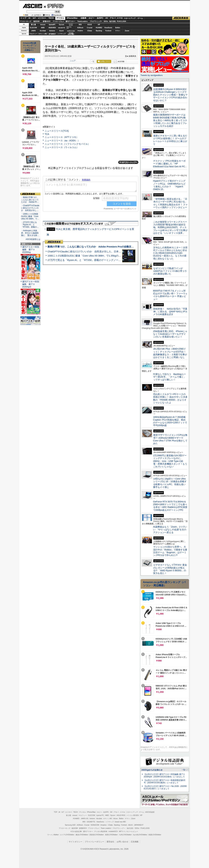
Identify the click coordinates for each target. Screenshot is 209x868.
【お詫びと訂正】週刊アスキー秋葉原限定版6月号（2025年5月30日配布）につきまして (165, 781)
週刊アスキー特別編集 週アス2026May (31, 250)
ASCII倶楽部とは (33, 239)
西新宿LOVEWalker (97, 835)
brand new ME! (120, 822)
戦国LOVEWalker (155, 835)
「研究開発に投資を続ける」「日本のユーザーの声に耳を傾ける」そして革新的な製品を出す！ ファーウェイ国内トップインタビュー (170, 203)
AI (29, 18)
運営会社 (110, 842)
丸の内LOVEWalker (140, 835)
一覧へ (184, 770)
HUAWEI (99, 28)
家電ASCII (47, 21)
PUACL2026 (121, 21)
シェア (73, 61)
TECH (51, 18)
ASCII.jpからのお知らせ (152, 770)
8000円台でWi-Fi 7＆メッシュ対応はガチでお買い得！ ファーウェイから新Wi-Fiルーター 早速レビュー (170, 295)
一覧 (93, 61)
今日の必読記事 (76, 831)
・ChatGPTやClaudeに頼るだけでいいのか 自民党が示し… (30, 208)
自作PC (100, 18)
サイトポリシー (76, 842)
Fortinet (108, 31)
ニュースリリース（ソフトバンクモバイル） (67, 144)
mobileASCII (113, 831)
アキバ (113, 18)
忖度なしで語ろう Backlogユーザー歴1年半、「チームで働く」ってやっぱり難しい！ (170, 377)
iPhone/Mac (72, 18)
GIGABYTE (61, 28)
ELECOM (33, 28)
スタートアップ (130, 18)
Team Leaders (106, 828)
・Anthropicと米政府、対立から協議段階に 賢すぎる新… (30, 233)
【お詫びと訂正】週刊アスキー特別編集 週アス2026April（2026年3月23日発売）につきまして (164, 775)
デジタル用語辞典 (101, 831)
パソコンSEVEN (71, 24)
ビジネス (42, 18)
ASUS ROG (52, 28)
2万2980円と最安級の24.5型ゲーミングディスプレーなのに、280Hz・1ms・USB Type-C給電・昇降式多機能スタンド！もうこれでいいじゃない (170, 461)
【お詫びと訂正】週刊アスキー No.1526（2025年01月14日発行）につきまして (165, 787)
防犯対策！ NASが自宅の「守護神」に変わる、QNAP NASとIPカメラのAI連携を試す (170, 312)
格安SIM (36, 21)
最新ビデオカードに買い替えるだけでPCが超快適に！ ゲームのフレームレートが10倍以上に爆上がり (170, 140)
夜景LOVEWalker (111, 835)
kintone (52, 31)
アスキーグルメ (58, 21)
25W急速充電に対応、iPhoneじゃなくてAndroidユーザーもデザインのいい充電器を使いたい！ (170, 334)
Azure (61, 31)
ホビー (92, 18)
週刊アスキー (70, 21)
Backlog (99, 31)
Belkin (118, 28)
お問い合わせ (122, 842)
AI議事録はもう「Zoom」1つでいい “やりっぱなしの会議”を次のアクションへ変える (170, 530)
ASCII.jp (32, 6)
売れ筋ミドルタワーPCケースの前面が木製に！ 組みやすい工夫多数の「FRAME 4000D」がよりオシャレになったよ (170, 398)
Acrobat (43, 31)
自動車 (83, 18)
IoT (34, 18)
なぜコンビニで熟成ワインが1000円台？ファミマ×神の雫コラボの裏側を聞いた (170, 271)
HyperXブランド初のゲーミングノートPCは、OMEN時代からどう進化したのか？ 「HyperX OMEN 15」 (169, 185)
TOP (56, 812)
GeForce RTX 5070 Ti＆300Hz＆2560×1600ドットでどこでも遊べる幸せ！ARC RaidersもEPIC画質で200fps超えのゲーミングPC (170, 506)
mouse (43, 25)
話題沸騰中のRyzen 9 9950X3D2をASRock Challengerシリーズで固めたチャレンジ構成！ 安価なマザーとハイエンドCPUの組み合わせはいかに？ (170, 95)
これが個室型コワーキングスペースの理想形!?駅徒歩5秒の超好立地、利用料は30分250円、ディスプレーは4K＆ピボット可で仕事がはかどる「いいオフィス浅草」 (170, 227)
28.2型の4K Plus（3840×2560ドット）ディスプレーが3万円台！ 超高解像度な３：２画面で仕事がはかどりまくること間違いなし (170, 353)
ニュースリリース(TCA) (57, 131)
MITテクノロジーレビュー (129, 831)
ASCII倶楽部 (181, 18)
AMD (43, 28)
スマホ (120, 18)
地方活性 (112, 21)
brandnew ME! (71, 34)
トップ (23, 18)
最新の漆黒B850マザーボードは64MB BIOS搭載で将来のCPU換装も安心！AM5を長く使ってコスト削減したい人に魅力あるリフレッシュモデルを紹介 (170, 120)
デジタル (54, 6)
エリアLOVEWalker (67, 835)
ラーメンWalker (53, 835)
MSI (80, 25)
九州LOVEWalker (125, 835)
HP (99, 25)
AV (107, 18)
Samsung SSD (70, 825)
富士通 (33, 25)
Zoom (127, 31)
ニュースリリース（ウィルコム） (62, 147)
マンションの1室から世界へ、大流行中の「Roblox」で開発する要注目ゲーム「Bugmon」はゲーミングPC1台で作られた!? (170, 551)
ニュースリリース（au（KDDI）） (62, 141)
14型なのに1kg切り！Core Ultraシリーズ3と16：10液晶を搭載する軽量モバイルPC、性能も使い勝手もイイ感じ (170, 483)
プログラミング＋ (119, 828)
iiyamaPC (52, 25)
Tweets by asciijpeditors (152, 75)
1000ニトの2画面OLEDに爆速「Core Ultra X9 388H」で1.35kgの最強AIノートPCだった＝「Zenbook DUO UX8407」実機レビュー (119, 256)
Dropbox (80, 31)
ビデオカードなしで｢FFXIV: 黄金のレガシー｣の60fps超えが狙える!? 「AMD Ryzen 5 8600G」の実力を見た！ (170, 569)
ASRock (80, 28)
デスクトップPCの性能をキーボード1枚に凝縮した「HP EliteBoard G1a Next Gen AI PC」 (170, 164)
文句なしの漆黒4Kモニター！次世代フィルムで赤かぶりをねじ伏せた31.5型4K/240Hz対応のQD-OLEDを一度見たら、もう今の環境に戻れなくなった (170, 253)
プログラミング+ (96, 21)
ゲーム (140, 18)
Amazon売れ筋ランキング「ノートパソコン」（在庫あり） (30, 47)
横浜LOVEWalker (82, 835)
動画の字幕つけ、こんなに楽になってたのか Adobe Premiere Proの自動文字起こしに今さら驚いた (103, 247)
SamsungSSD (69, 28)
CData (90, 31)
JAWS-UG (85, 819)
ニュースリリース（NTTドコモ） (62, 137)
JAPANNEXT (52, 34)
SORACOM (95, 825)
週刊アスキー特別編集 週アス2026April (31, 284)
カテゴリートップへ (128, 162)
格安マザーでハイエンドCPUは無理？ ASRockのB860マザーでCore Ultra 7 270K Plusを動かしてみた (170, 439)
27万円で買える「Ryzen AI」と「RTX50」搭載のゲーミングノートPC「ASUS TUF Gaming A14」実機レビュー (109, 260)
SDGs (106, 21)
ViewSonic (108, 28)
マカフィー (33, 34)
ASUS (90, 25)
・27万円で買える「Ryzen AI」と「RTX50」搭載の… (30, 225)
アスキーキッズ (25, 21)
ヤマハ (118, 31)
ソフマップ (61, 34)
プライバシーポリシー (94, 842)
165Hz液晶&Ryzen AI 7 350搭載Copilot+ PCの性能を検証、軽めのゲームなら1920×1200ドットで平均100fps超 (170, 421)
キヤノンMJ (43, 34)
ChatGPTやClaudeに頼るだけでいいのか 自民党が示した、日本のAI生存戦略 (90, 251)
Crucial (90, 28)
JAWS (33, 31)
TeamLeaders (82, 21)
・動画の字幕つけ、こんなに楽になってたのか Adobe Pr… (30, 200)
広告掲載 (135, 842)
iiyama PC (100, 815)
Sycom (62, 25)
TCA (47, 134)
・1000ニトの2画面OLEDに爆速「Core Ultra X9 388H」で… (30, 216)
